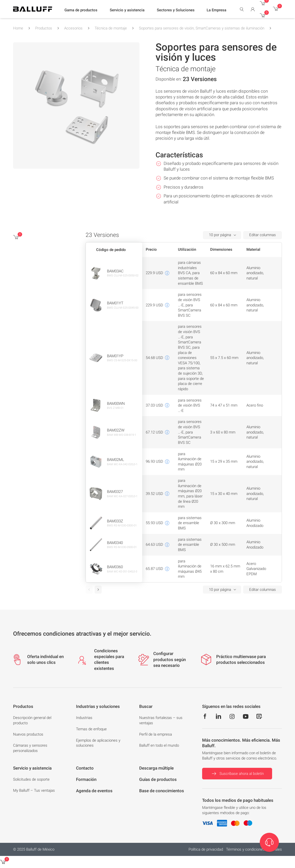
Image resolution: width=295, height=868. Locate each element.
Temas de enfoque (91, 729)
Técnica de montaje (111, 28)
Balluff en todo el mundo (159, 745)
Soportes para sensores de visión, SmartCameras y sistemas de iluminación (202, 28)
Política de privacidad (206, 849)
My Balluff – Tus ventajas (34, 790)
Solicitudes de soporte (31, 779)
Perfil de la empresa (156, 734)
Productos (44, 28)
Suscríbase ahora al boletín (237, 774)
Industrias (84, 718)
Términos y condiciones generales (254, 849)
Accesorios (73, 28)
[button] (81, 10)
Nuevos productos (28, 734)
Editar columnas (263, 235)
